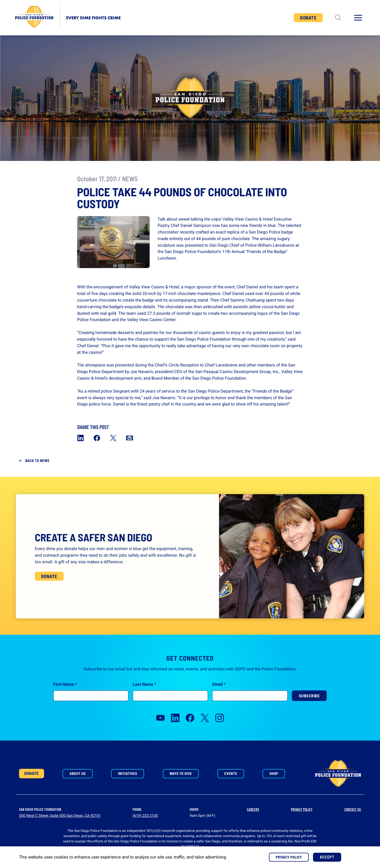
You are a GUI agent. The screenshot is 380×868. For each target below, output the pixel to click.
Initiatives (127, 773)
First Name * (65, 697)
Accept (327, 857)
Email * (219, 697)
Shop (274, 773)
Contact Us (353, 809)
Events (231, 773)
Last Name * (144, 697)
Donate (308, 18)
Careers (253, 809)
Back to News (37, 461)
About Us (77, 773)
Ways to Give (181, 773)
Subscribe (309, 708)
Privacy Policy (302, 809)
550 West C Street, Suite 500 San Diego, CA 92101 (60, 816)
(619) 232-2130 (145, 816)
